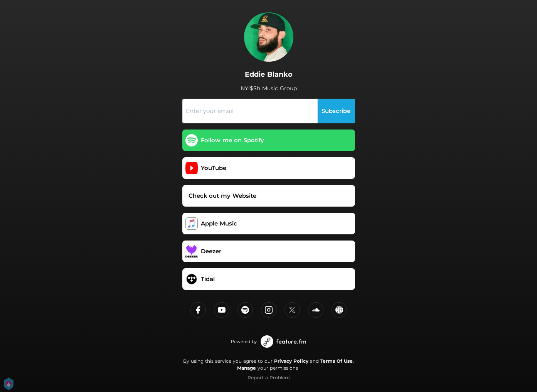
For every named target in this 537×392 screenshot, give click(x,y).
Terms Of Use (337, 361)
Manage (247, 368)
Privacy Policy (291, 361)
